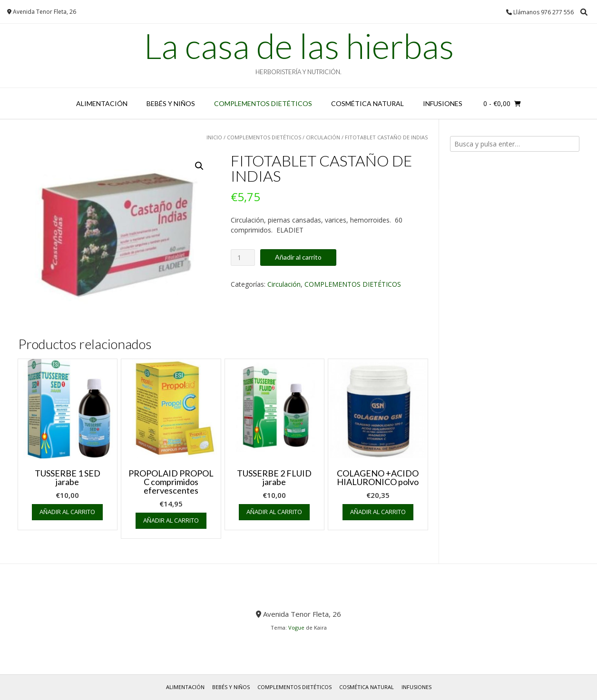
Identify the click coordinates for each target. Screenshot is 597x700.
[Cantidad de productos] (243, 258)
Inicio (214, 137)
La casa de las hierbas (299, 46)
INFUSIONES (443, 103)
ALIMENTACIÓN (102, 103)
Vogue (296, 627)
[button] (199, 166)
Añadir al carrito (298, 257)
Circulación (323, 137)
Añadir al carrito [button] (67, 512)
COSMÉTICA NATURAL (367, 103)
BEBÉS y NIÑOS (171, 103)
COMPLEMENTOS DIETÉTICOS (263, 103)
